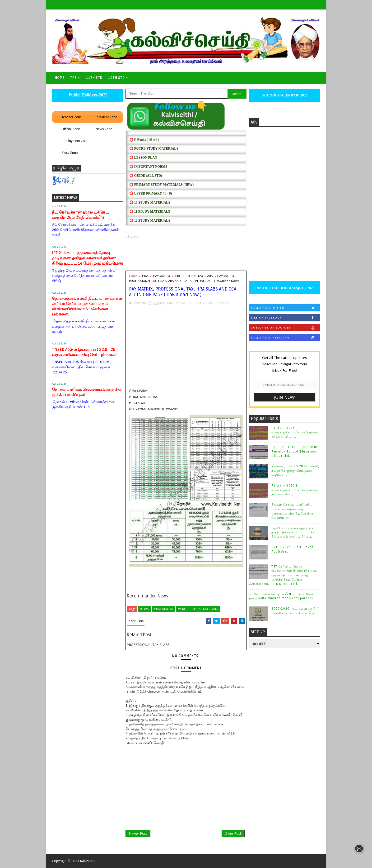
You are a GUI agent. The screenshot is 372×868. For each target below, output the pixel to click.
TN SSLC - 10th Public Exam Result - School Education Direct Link (294, 451)
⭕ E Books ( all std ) (144, 140)
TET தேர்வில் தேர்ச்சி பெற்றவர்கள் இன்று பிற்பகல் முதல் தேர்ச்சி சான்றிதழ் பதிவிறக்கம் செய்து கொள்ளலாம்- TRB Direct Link (283, 575)
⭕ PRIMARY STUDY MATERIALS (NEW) (161, 185)
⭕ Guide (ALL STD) (146, 176)
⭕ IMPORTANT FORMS (148, 167)
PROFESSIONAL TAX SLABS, (212, 303)
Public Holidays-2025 (88, 95)
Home (60, 78)
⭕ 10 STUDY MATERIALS (150, 203)
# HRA (144, 609)
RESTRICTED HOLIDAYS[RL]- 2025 (284, 288)
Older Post (233, 833)
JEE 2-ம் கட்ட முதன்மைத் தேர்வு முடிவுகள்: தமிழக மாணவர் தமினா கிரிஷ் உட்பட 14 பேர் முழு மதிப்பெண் (88, 258)
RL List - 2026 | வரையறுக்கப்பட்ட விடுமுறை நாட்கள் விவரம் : (295, 490)
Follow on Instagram (286, 338)
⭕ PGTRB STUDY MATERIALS (154, 149)
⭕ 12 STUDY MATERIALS (150, 221)
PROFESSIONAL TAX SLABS (194, 276)
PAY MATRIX (162, 276)
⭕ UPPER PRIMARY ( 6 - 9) (151, 193)
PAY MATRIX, (183, 303)
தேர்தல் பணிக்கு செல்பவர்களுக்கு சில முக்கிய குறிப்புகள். (87, 392)
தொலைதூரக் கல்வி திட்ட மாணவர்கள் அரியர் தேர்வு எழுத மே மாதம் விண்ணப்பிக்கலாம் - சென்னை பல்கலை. (87, 306)
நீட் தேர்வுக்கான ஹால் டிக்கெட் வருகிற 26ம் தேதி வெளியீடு (80, 215)
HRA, (170, 303)
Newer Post (138, 833)
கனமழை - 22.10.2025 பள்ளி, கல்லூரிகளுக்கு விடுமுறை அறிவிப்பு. (295, 471)
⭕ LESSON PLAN (143, 158)
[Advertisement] (186, 255)
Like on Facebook (286, 318)
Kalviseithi (88, 861)
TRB (74, 78)
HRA (145, 276)
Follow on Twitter (286, 308)
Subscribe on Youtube (286, 328)
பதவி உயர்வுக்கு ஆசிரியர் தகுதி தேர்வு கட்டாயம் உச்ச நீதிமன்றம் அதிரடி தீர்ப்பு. (293, 532)
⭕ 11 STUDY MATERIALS (150, 212)
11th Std (94, 78)
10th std (116, 78)
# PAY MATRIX (163, 609)
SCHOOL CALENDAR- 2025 (285, 95)
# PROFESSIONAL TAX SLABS (198, 609)
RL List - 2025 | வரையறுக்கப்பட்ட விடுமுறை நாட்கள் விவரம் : (295, 432)
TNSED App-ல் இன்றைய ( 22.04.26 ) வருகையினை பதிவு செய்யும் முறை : (86, 352)
